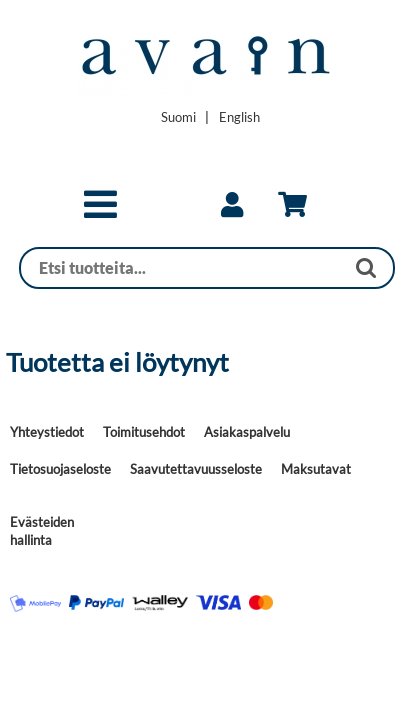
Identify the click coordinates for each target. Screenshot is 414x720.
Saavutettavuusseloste (196, 469)
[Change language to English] (239, 117)
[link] (232, 205)
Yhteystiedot (47, 432)
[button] (100, 213)
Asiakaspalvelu (247, 432)
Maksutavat (316, 469)
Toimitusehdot (144, 432)
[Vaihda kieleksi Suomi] (178, 117)
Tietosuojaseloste (60, 469)
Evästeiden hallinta (42, 531)
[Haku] (182, 268)
